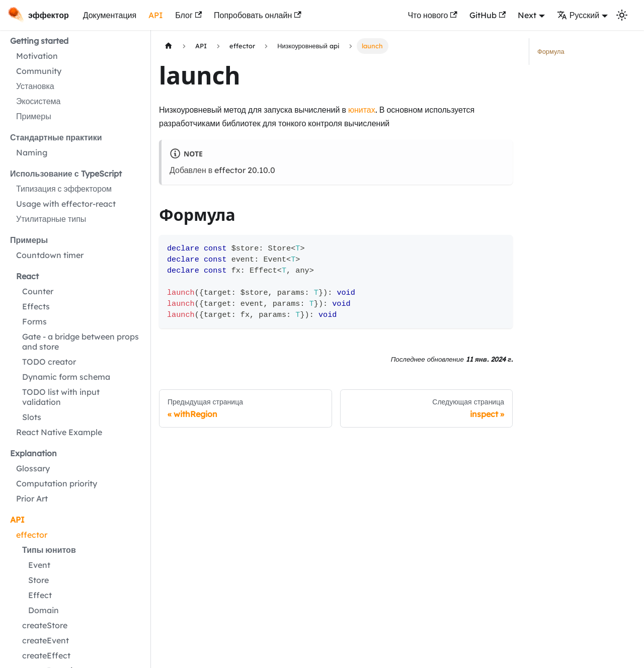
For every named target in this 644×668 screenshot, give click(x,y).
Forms (34, 321)
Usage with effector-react (66, 204)
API (156, 15)
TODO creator (49, 362)
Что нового (432, 15)
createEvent (46, 640)
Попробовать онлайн (258, 15)
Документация (110, 15)
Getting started (39, 41)
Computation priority (57, 483)
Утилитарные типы (51, 219)
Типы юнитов (49, 550)
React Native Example (59, 432)
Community (39, 71)
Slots (32, 417)
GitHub (488, 15)
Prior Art (32, 498)
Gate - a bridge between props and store (80, 342)
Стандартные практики (56, 137)
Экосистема (38, 101)
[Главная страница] (169, 46)
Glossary (33, 468)
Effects (36, 306)
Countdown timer (50, 255)
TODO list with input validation (61, 397)
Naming (32, 152)
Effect (40, 595)
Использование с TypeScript (66, 174)
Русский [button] (578, 15)
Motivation (37, 56)
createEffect (46, 655)
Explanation (33, 453)
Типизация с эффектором (64, 189)
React (27, 276)
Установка (35, 86)
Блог (188, 15)
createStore (45, 625)
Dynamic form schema (66, 377)
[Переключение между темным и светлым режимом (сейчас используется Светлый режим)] (622, 15)
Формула (551, 51)
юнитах (362, 110)
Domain (44, 610)
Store (38, 580)
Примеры (34, 116)
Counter (38, 291)
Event (39, 565)
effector (32, 535)
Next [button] (527, 15)
